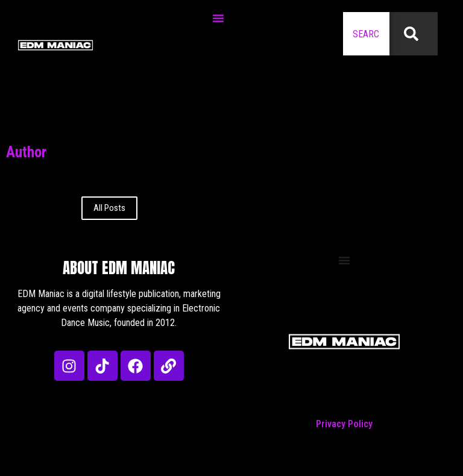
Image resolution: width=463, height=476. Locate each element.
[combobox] (366, 34)
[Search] (414, 34)
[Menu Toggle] (218, 18)
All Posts (109, 208)
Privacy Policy (344, 424)
